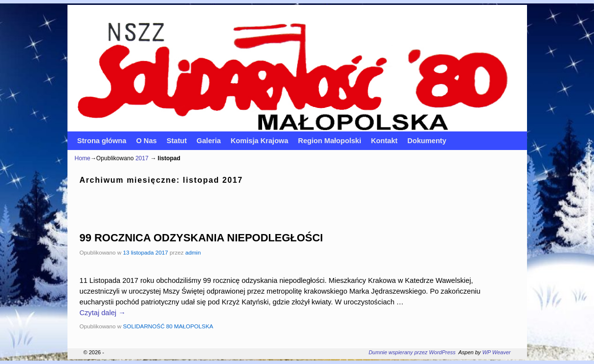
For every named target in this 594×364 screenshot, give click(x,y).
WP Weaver (496, 352)
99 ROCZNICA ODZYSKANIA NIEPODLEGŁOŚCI (201, 238)
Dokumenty (427, 141)
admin (193, 252)
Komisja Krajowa (260, 141)
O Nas (146, 141)
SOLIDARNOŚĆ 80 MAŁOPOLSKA (168, 326)
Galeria (209, 141)
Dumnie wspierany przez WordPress (412, 352)
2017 (142, 158)
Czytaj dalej (103, 313)
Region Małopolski (330, 141)
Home (83, 158)
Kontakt (384, 141)
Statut (177, 141)
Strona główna (102, 141)
